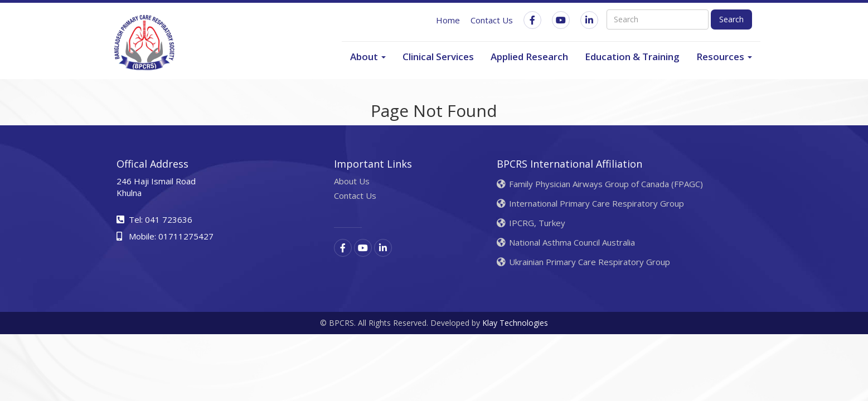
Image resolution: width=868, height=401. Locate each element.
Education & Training (632, 57)
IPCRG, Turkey (531, 223)
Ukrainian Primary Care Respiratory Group (583, 262)
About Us (352, 181)
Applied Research (529, 57)
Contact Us (492, 20)
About (368, 57)
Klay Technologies (515, 323)
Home (448, 20)
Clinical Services (438, 57)
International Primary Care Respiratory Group (590, 203)
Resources (724, 57)
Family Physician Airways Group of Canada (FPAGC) (600, 184)
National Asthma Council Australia (566, 242)
